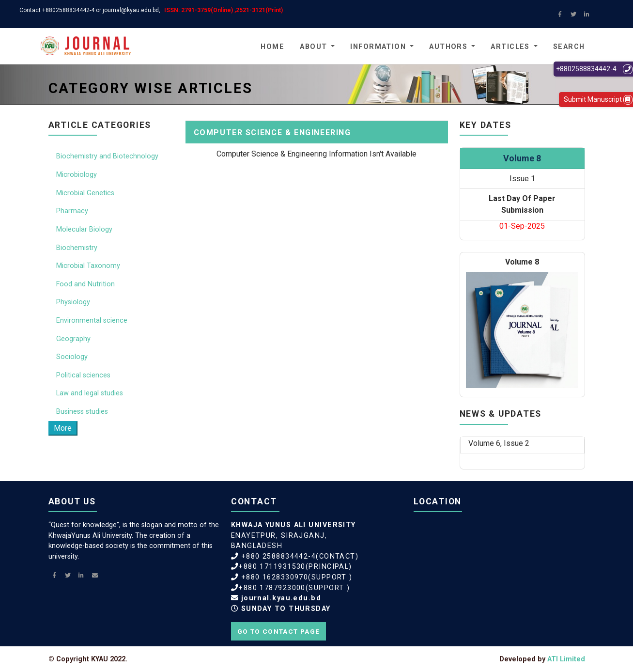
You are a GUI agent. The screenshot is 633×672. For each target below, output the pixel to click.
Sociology (72, 357)
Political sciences (83, 375)
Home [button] (272, 47)
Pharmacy (72, 211)
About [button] (313, 47)
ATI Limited (566, 659)
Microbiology (77, 175)
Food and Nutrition (85, 284)
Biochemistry (77, 248)
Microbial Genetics (85, 193)
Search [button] (569, 47)
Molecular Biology (84, 229)
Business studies (82, 412)
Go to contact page (278, 631)
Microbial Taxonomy (88, 266)
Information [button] (378, 47)
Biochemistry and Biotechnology (107, 156)
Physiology (73, 302)
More (63, 428)
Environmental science (92, 320)
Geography (73, 339)
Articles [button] (510, 47)
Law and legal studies (90, 393)
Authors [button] (448, 47)
